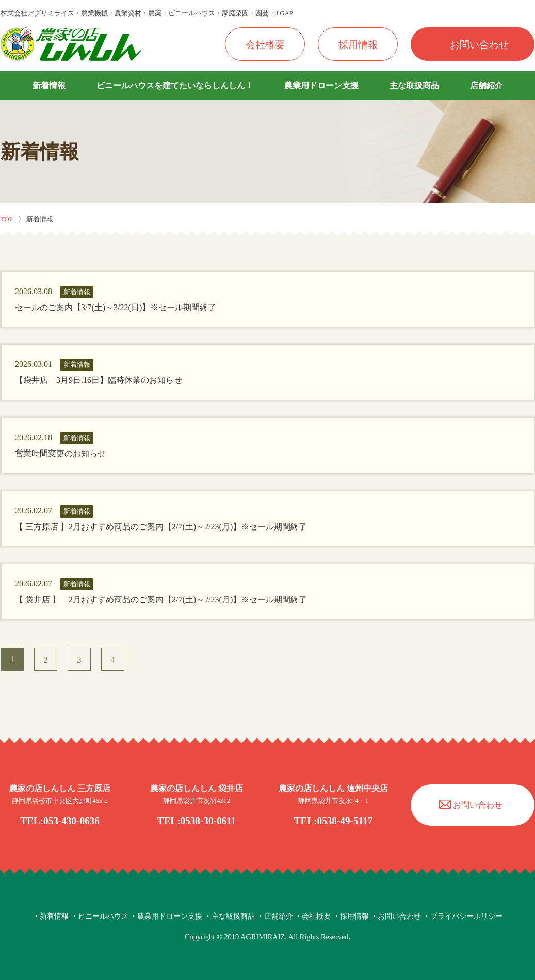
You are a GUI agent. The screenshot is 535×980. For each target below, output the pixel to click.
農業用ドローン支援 (321, 85)
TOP (7, 219)
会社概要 (265, 45)
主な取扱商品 (414, 85)
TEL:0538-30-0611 (197, 821)
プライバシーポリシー (466, 916)
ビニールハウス (103, 916)
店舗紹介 (487, 85)
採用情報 (358, 45)
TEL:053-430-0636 (60, 821)
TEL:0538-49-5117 (333, 821)
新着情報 (49, 85)
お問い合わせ (479, 45)
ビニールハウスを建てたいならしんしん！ (175, 85)
